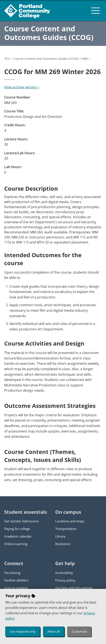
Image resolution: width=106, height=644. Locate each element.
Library (60, 536)
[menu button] (95, 11)
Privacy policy (65, 580)
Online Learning (16, 544)
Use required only (23, 631)
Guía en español (16, 588)
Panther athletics (16, 580)
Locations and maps (70, 521)
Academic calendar (18, 536)
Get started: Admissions (21, 521)
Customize (79, 631)
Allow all (54, 631)
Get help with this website (74, 588)
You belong (12, 573)
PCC (7, 59)
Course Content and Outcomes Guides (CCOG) (49, 33)
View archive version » (22, 87)
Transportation (66, 529)
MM (85, 59)
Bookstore (63, 544)
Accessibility (64, 573)
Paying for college (17, 529)
